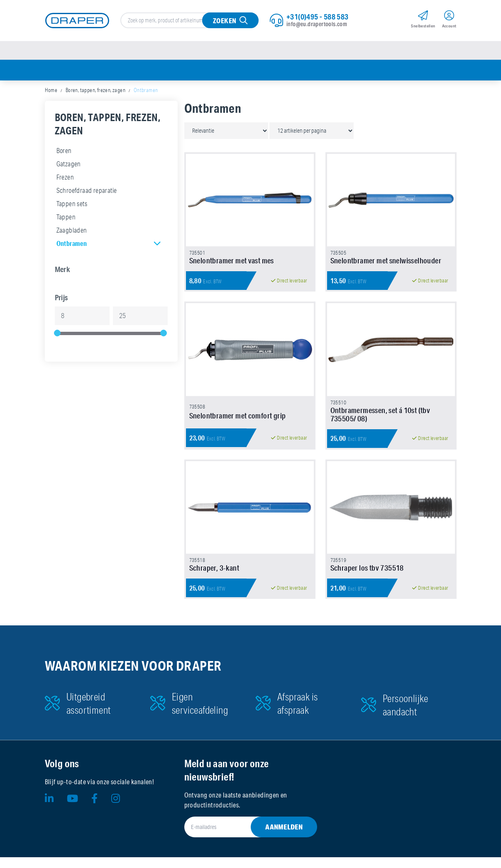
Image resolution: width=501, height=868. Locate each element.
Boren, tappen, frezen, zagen (95, 91)
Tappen (66, 218)
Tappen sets (72, 205)
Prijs (61, 299)
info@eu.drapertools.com (317, 24)
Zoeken (225, 21)
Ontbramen (72, 244)
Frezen (65, 178)
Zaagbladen (72, 231)
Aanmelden (284, 838)
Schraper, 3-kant (214, 579)
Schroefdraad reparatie (87, 192)
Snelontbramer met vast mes (232, 265)
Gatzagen (69, 165)
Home (51, 91)
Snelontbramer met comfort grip (238, 423)
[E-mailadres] (241, 838)
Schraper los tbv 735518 (367, 579)
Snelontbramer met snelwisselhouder (386, 265)
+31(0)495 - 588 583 (318, 17)
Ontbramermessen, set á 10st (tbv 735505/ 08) (380, 422)
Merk (63, 270)
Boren (64, 152)
